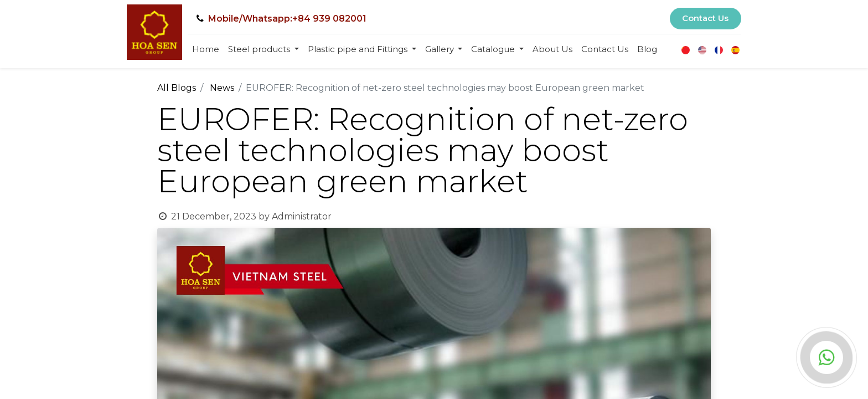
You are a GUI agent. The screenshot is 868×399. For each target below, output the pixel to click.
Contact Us (705, 18)
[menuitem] (206, 50)
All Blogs (177, 88)
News (222, 88)
